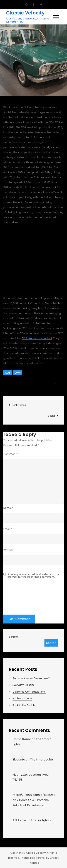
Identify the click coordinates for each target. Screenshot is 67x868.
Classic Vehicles (13, 387)
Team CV (13, 382)
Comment (11, 454)
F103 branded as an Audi (37, 338)
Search (14, 637)
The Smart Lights (42, 759)
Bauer (52, 416)
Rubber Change (22, 699)
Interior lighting (42, 820)
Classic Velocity (25, 13)
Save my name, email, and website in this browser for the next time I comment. (33, 576)
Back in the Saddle (24, 705)
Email (8, 529)
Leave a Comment (43, 387)
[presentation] (18, 594)
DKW (18, 373)
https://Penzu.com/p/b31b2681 (34, 795)
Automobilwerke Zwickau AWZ (31, 678)
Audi (8, 373)
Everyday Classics (23, 685)
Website (8, 550)
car (52, 382)
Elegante (19, 759)
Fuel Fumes (19, 405)
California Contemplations (29, 692)
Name (8, 508)
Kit (14, 775)
